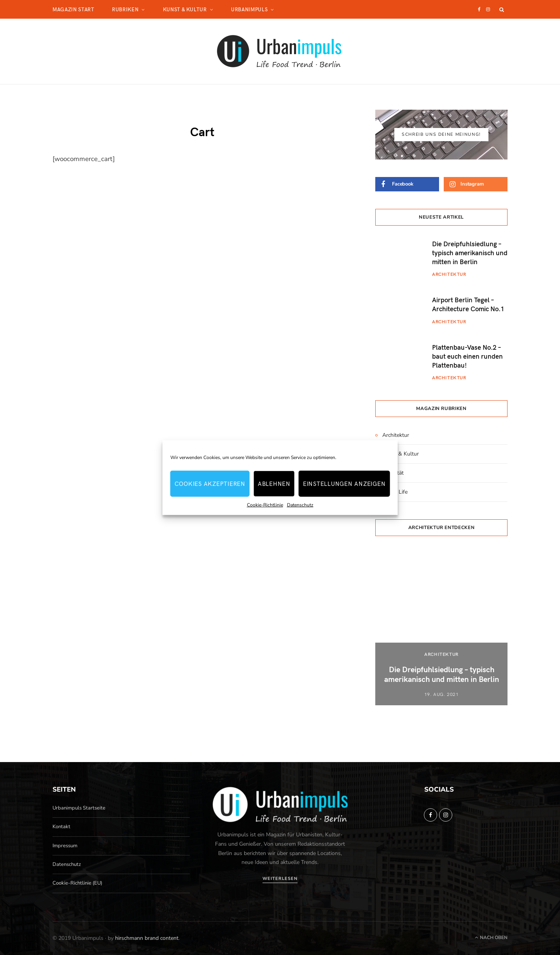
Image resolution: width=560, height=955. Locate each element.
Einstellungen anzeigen (344, 484)
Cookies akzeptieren (210, 484)
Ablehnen (274, 484)
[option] (441, 627)
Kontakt (61, 827)
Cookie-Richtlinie (265, 505)
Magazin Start (73, 9)
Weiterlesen (280, 879)
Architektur (449, 274)
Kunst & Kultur (185, 9)
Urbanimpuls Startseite (79, 808)
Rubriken (125, 9)
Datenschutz (300, 505)
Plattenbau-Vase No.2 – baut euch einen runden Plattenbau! (467, 356)
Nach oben (491, 937)
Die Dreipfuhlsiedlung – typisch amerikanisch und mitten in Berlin (470, 252)
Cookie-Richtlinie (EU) (77, 883)
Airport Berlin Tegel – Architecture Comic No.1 (468, 304)
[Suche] (502, 9)
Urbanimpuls (249, 9)
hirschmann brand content (147, 938)
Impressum (65, 846)
